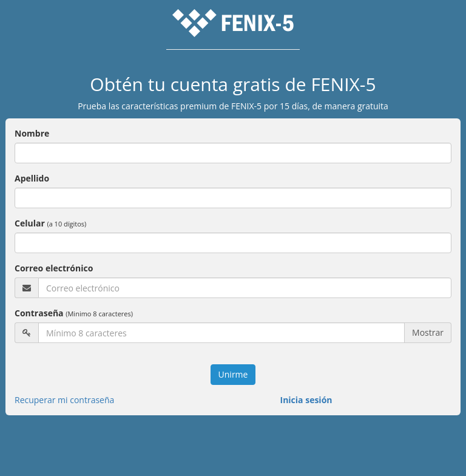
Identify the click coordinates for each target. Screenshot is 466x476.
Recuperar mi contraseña (64, 400)
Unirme (233, 374)
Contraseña (74, 313)
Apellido (32, 178)
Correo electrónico (54, 268)
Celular (50, 223)
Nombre (32, 133)
